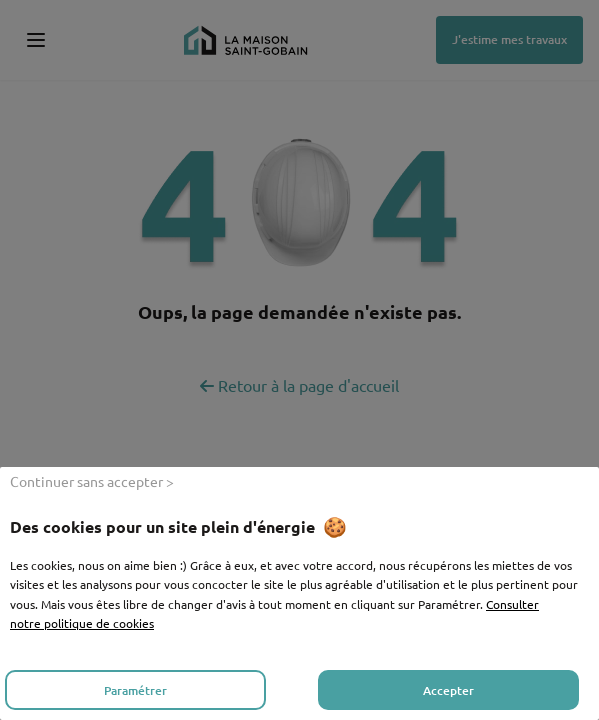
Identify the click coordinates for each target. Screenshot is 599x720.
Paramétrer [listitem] (135, 690)
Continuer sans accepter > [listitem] (92, 481)
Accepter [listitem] (448, 690)
